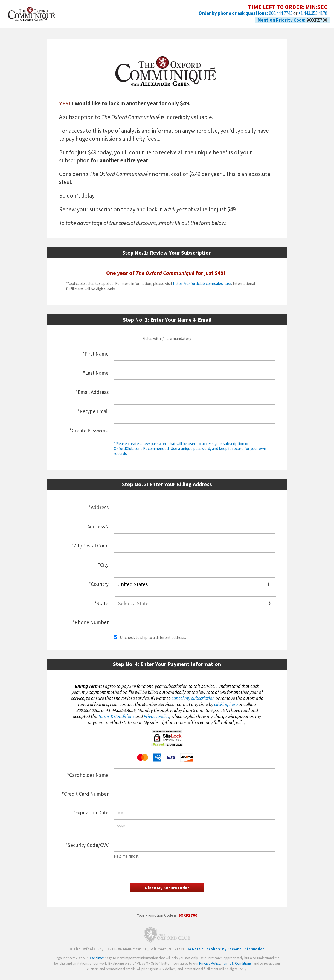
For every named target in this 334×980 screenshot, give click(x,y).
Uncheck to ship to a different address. (150, 637)
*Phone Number (91, 621)
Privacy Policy (156, 716)
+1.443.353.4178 (313, 13)
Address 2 (98, 526)
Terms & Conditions (116, 716)
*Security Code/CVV (87, 844)
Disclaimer (96, 963)
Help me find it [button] (126, 855)
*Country (99, 584)
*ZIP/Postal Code (90, 546)
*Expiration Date (91, 812)
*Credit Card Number (85, 793)
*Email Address (92, 392)
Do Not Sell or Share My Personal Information (226, 954)
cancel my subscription (193, 697)
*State (101, 603)
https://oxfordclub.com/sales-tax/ (202, 283)
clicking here (226, 704)
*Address (99, 507)
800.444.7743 (281, 13)
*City (103, 565)
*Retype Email (93, 411)
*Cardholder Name (88, 774)
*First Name (95, 354)
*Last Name (96, 373)
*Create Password (89, 430)
